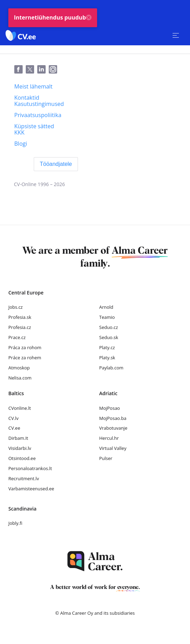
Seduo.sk (109, 337)
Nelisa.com (20, 378)
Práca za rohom (25, 347)
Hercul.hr (109, 438)
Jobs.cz (15, 307)
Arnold (106, 307)
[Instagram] (54, 70)
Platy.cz (107, 347)
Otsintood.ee (22, 458)
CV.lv (13, 418)
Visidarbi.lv (20, 448)
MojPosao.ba (113, 418)
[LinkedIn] (43, 70)
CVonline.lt (20, 408)
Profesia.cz (20, 327)
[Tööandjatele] (56, 164)
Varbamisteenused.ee (31, 489)
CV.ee (14, 428)
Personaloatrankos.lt (30, 468)
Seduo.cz (109, 327)
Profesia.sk (20, 317)
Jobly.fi (15, 523)
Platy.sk (107, 358)
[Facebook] (20, 70)
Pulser (106, 458)
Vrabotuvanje (113, 428)
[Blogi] (21, 144)
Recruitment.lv (24, 478)
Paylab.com (111, 368)
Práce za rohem (25, 358)
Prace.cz (17, 337)
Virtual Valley (113, 448)
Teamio (107, 317)
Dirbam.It (18, 438)
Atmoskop (19, 368)
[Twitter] (31, 70)
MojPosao (110, 408)
